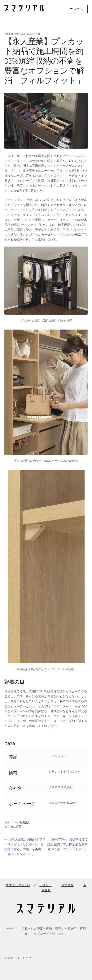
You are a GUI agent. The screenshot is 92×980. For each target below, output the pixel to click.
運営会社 (68, 885)
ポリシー (46, 885)
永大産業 (16, 827)
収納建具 (24, 822)
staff (37, 34)
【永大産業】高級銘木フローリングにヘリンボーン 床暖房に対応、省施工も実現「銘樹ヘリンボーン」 (25, 847)
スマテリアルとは (18, 885)
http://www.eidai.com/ (63, 802)
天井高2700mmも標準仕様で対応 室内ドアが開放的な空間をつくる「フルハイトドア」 (67, 846)
